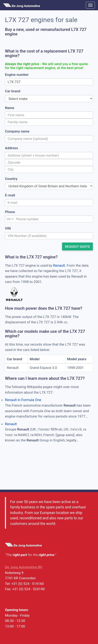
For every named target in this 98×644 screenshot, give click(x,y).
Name (10, 108)
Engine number (17, 75)
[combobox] (10, 219)
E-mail (10, 195)
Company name (17, 131)
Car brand (13, 91)
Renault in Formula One (23, 400)
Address (11, 148)
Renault (59, 265)
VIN (8, 228)
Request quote (77, 247)
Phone (10, 212)
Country (11, 179)
